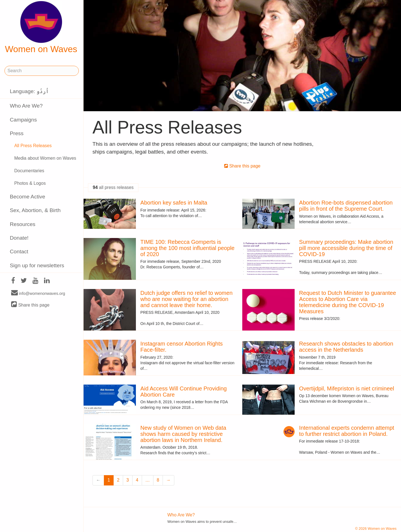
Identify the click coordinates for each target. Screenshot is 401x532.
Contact (19, 252)
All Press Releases (33, 146)
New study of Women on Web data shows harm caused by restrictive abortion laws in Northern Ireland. (183, 434)
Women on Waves (41, 28)
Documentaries (29, 171)
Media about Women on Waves (45, 158)
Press (17, 133)
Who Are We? (26, 106)
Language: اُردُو (29, 91)
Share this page (30, 305)
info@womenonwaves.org (38, 293)
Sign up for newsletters (37, 265)
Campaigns (23, 120)
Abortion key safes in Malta (174, 203)
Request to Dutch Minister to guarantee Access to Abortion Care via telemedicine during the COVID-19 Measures (348, 302)
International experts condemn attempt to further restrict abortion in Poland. (347, 431)
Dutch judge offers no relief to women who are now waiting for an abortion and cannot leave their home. (186, 299)
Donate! (19, 238)
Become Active (27, 197)
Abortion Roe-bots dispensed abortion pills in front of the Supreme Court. (346, 206)
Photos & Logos (30, 183)
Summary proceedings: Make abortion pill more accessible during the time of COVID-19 (346, 248)
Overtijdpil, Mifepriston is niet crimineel (347, 388)
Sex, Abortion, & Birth (35, 210)
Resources (23, 224)
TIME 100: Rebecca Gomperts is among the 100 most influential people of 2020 (187, 248)
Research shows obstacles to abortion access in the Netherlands (346, 347)
